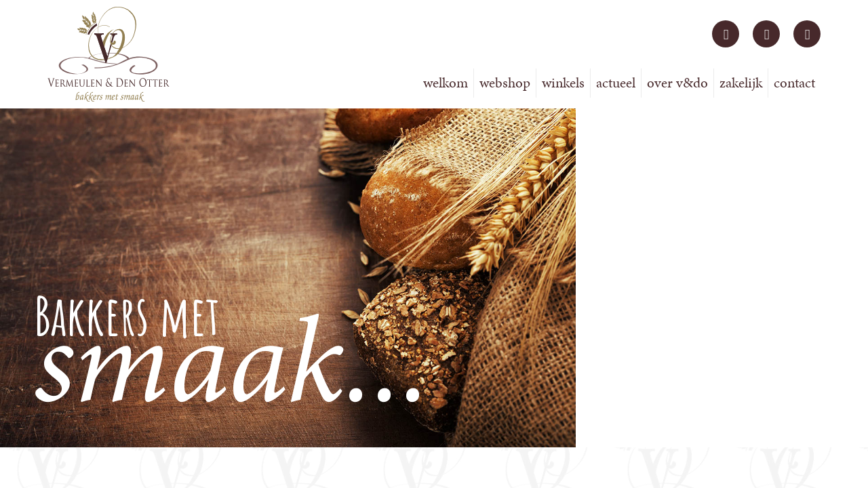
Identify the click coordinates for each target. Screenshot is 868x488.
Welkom (446, 83)
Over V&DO (677, 83)
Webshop (505, 83)
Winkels (563, 83)
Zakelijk (741, 83)
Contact (794, 83)
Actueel (616, 83)
